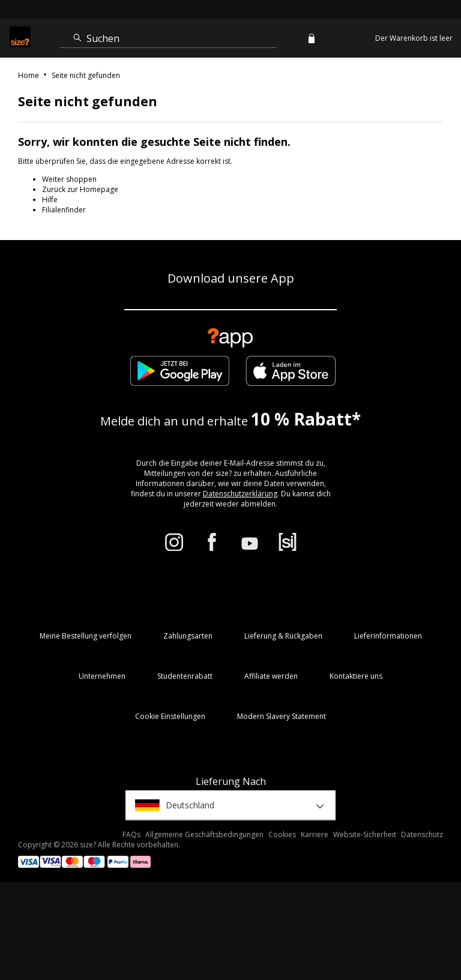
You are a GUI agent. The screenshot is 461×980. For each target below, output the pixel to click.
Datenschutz (422, 834)
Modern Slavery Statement (282, 716)
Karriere (315, 834)
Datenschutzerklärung (240, 494)
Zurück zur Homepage (80, 189)
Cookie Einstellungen (170, 716)
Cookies (282, 834)
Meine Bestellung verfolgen (86, 636)
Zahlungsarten (188, 636)
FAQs (131, 834)
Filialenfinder (64, 210)
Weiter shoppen (69, 179)
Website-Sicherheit (365, 834)
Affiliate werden (271, 676)
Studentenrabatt (185, 676)
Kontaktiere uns (356, 676)
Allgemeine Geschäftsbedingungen (204, 834)
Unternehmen (102, 676)
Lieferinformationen (388, 636)
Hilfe (50, 200)
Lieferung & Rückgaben (283, 636)
